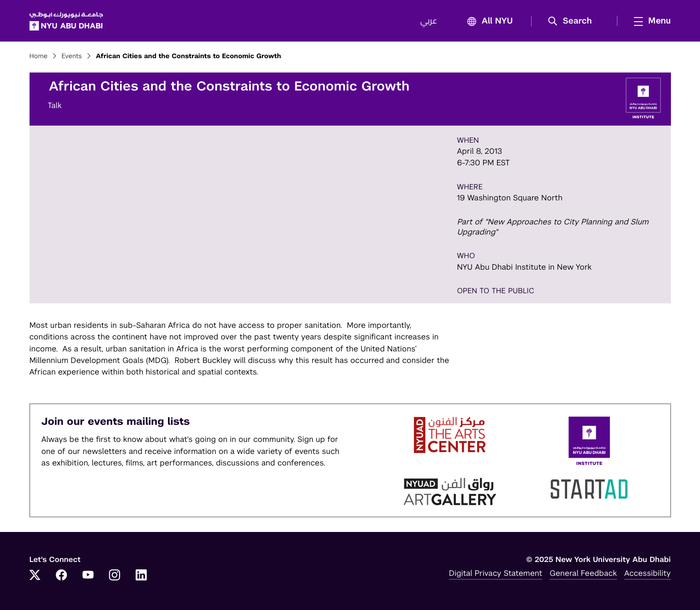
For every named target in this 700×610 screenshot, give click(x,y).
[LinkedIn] (141, 576)
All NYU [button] (488, 21)
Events (72, 56)
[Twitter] (35, 576)
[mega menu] (650, 21)
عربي (429, 21)
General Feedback (583, 573)
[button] (573, 21)
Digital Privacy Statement (496, 573)
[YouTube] (88, 576)
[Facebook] (61, 576)
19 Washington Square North (510, 198)
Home (39, 56)
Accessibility (648, 573)
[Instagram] (114, 576)
